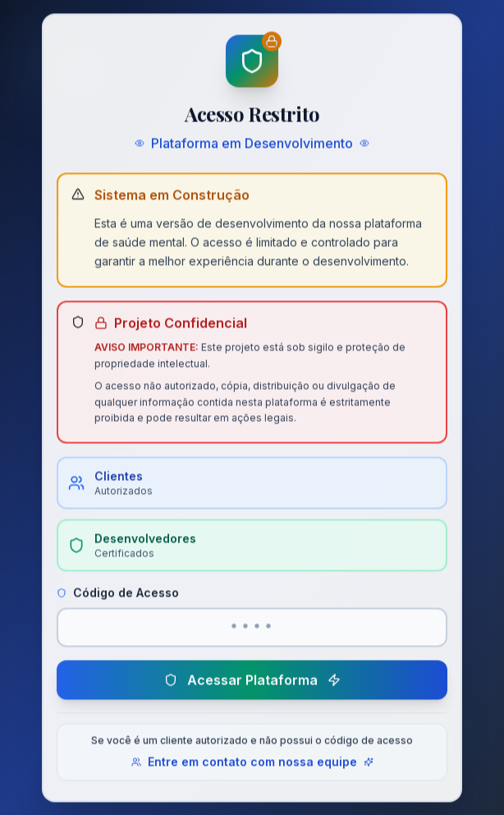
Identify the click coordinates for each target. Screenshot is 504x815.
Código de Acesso (118, 595)
